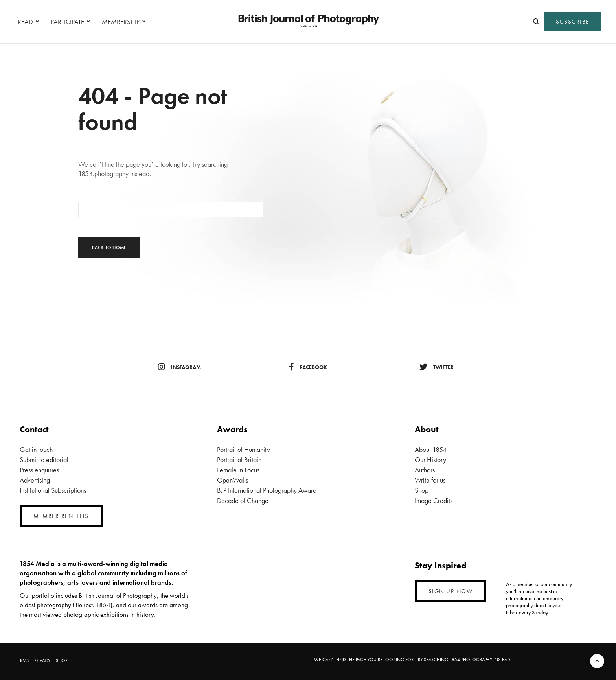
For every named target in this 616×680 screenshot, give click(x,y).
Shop (422, 490)
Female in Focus (238, 470)
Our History (430, 460)
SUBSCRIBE (573, 22)
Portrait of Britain (239, 460)
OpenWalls (233, 480)
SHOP (62, 660)
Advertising (35, 480)
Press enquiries (39, 470)
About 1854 (431, 449)
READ (25, 22)
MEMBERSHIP (121, 22)
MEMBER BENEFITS (61, 516)
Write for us (430, 480)
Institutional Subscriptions (53, 490)
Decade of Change (243, 500)
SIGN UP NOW (451, 591)
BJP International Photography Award (267, 490)
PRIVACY (42, 660)
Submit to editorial (44, 460)
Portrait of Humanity (244, 449)
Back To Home (109, 247)
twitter (437, 367)
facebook (308, 367)
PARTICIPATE (67, 22)
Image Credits (434, 500)
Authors (425, 470)
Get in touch (36, 449)
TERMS (22, 660)
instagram (179, 367)
